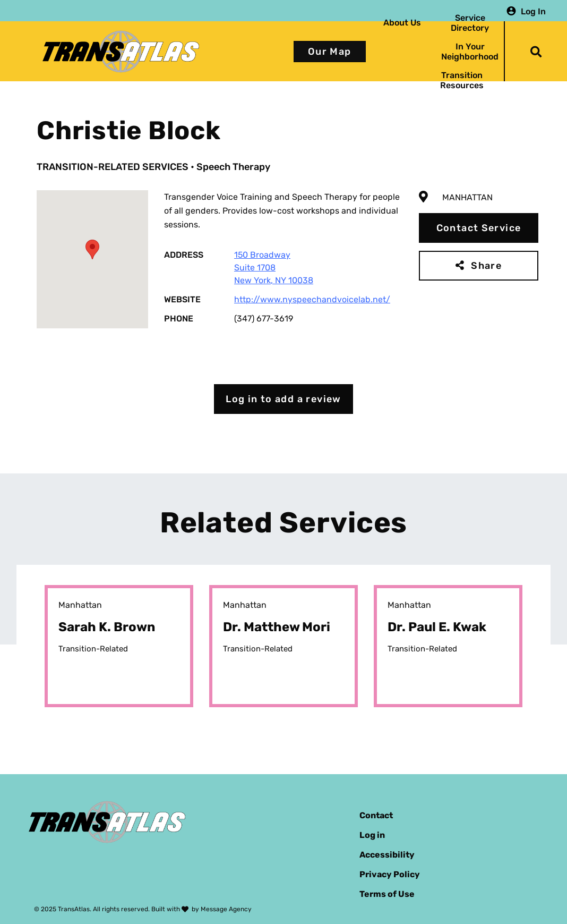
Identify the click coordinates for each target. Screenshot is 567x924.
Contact (376, 815)
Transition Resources (462, 80)
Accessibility (387, 855)
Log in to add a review (283, 399)
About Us (402, 23)
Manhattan (467, 197)
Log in (372, 835)
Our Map (330, 52)
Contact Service (479, 228)
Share (486, 266)
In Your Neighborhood (470, 52)
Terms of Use (387, 894)
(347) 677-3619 (264, 319)
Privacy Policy (390, 874)
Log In (533, 11)
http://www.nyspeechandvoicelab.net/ (312, 299)
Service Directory (470, 23)
